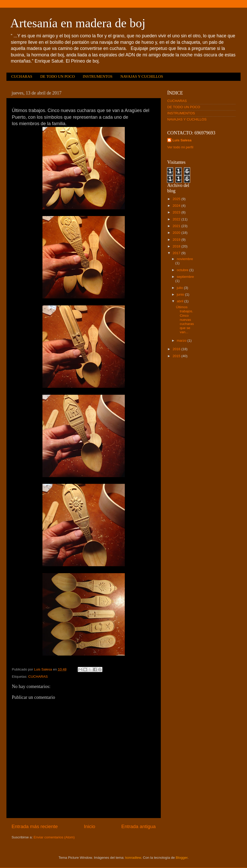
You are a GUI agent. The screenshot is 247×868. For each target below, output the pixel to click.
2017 (177, 253)
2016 (177, 349)
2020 (177, 233)
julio (180, 288)
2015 (177, 356)
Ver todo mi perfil (180, 147)
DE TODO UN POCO (57, 76)
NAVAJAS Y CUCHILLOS (142, 76)
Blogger (182, 858)
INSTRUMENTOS (98, 76)
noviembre (185, 259)
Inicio (90, 826)
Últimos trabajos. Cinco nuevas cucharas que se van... (185, 320)
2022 (177, 219)
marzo (182, 341)
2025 (177, 199)
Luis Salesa (182, 140)
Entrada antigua (139, 826)
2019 (177, 240)
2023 (177, 212)
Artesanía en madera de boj (78, 23)
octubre (183, 270)
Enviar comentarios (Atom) (54, 837)
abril (180, 301)
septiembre (185, 277)
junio (181, 294)
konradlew (133, 858)
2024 (177, 206)
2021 (177, 226)
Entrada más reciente (35, 826)
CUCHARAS (22, 76)
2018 (177, 246)
